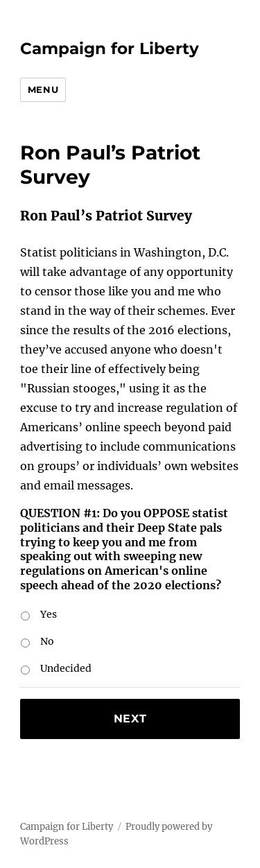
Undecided (66, 668)
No (47, 641)
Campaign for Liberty (110, 49)
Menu (43, 89)
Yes (49, 614)
